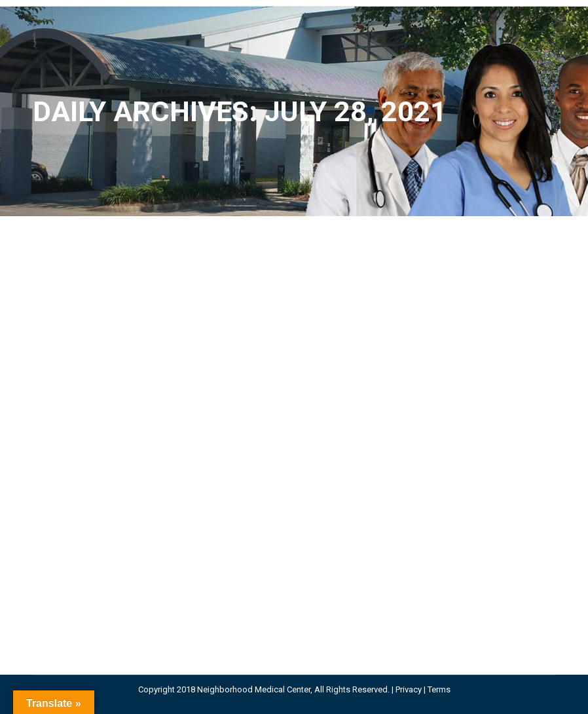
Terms (439, 689)
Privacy (409, 689)
